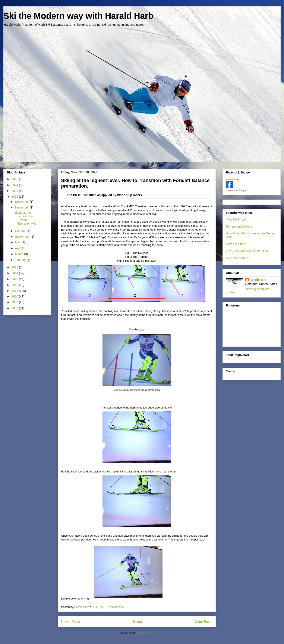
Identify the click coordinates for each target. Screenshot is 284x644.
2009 (15, 302)
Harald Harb (232, 179)
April (18, 248)
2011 (15, 291)
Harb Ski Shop (236, 244)
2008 (15, 308)
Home (138, 622)
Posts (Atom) (145, 633)
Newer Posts (70, 622)
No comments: (116, 607)
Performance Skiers (239, 227)
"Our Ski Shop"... (237, 219)
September (23, 237)
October (21, 231)
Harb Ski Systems (238, 258)
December (22, 202)
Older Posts (204, 622)
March (20, 254)
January (21, 260)
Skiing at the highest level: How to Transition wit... (26, 218)
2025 (15, 179)
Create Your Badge (236, 190)
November (22, 207)
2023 (15, 191)
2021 (15, 267)
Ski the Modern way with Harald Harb (78, 16)
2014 (15, 273)
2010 (15, 296)
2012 (15, 285)
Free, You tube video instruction (247, 251)
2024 (15, 185)
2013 (15, 279)
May (18, 242)
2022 (15, 197)
